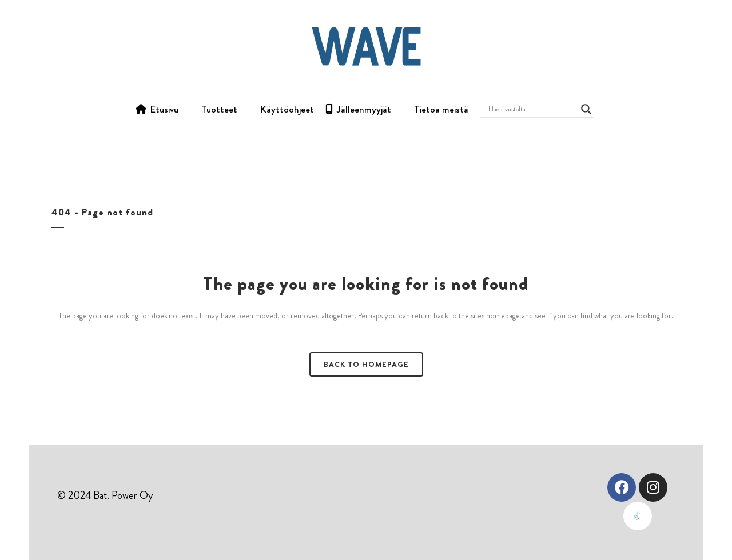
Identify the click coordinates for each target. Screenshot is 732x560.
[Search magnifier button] (586, 109)
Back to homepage (366, 364)
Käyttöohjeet (287, 109)
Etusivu (164, 109)
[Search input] (532, 109)
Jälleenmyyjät (364, 109)
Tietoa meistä (441, 109)
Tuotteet (219, 109)
